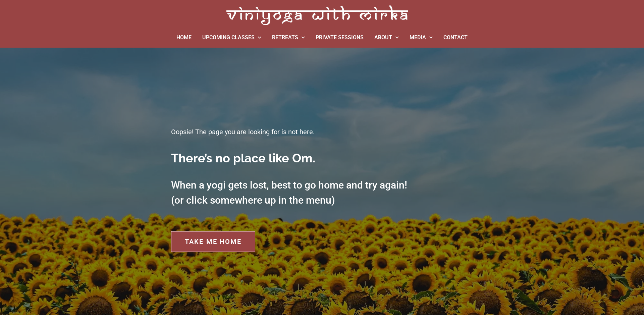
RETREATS (288, 37)
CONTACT (455, 37)
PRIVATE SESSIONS (340, 37)
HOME (184, 37)
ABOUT (387, 37)
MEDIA (421, 37)
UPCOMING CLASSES (232, 37)
